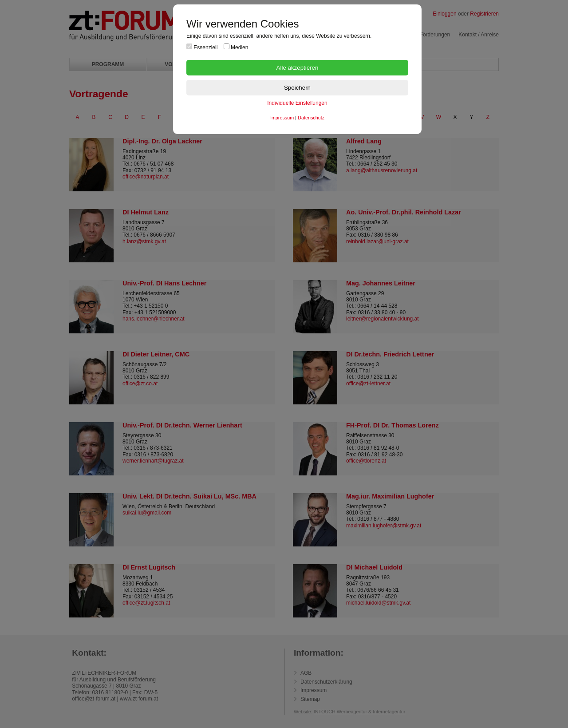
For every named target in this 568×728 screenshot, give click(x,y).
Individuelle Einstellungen (297, 103)
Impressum (282, 118)
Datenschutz (311, 118)
